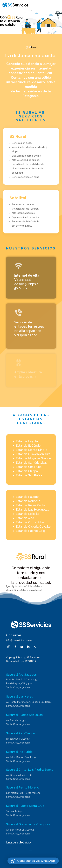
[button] (33, 861)
